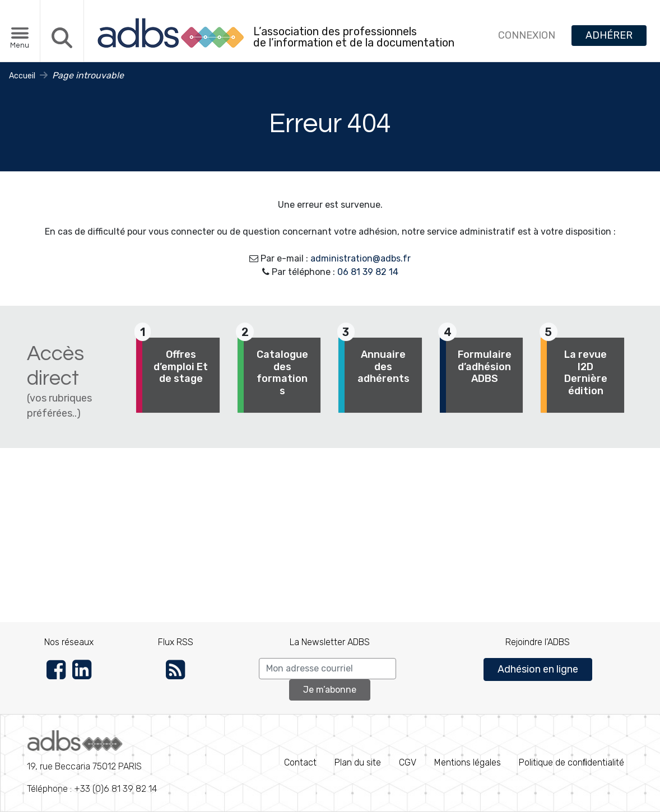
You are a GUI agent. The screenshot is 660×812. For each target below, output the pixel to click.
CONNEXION (527, 35)
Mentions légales (468, 762)
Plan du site (358, 762)
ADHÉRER (609, 35)
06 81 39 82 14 (368, 272)
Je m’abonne (330, 690)
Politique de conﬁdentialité (571, 762)
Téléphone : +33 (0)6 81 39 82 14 (92, 762)
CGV (408, 762)
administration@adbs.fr (361, 258)
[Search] (327, 669)
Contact (300, 762)
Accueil (22, 76)
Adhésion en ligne (538, 669)
